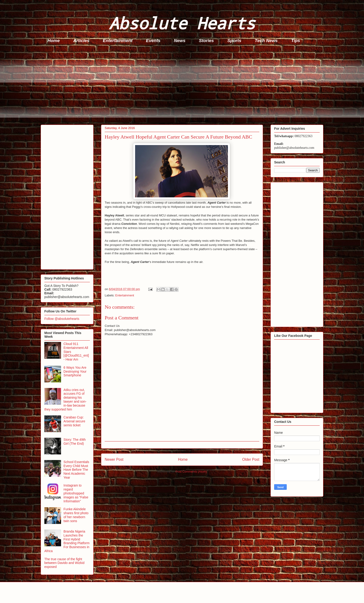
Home (54, 41)
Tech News (266, 41)
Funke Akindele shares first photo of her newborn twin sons (76, 515)
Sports (234, 41)
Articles (81, 41)
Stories (206, 41)
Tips (296, 41)
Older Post (251, 459)
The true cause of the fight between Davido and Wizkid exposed (64, 563)
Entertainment (118, 41)
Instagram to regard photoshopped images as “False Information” (76, 493)
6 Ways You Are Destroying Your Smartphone (75, 371)
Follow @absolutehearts (62, 319)
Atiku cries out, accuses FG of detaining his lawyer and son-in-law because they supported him (65, 400)
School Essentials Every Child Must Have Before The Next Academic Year (76, 470)
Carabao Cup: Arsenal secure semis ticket (74, 421)
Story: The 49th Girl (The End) (75, 442)
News (180, 41)
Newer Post (114, 459)
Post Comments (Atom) (191, 472)
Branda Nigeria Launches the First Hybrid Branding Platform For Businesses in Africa (67, 541)
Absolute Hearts (182, 23)
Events (153, 41)
